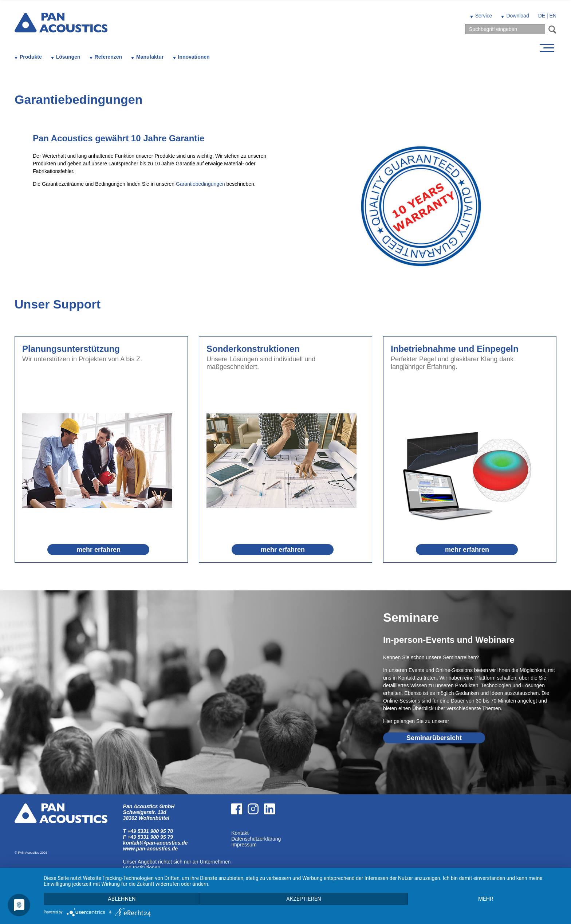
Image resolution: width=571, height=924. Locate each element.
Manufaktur (150, 57)
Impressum (244, 845)
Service (484, 16)
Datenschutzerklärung (256, 839)
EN (553, 16)
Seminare (411, 617)
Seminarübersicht (434, 738)
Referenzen (108, 57)
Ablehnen (122, 899)
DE (542, 16)
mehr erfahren (99, 550)
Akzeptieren (304, 899)
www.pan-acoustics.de (150, 849)
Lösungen (68, 57)
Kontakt (240, 833)
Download (517, 16)
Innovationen (194, 57)
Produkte (31, 57)
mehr (486, 899)
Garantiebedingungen (200, 184)
